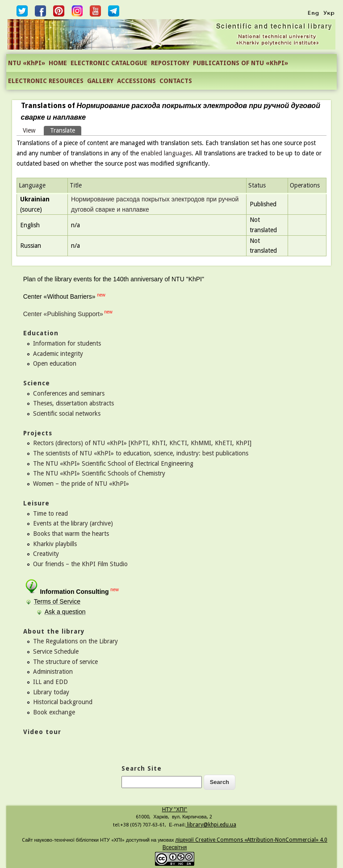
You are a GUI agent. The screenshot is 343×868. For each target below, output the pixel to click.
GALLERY (100, 81)
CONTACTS (176, 81)
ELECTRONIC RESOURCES (46, 81)
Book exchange (54, 712)
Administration (53, 672)
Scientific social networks (67, 413)
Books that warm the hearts (71, 534)
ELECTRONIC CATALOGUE (109, 63)
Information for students (67, 343)
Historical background (63, 702)
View (29, 130)
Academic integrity (58, 354)
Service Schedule (56, 651)
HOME (58, 63)
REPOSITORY (170, 63)
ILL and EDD (50, 682)
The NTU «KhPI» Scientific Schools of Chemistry (99, 473)
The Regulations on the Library (75, 641)
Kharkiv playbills (55, 544)
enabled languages (166, 153)
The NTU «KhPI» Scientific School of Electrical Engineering (113, 463)
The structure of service (65, 662)
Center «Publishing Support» (63, 314)
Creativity (46, 554)
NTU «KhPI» (27, 63)
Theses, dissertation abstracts (73, 403)
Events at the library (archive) (73, 523)
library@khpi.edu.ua (211, 825)
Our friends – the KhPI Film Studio (80, 564)
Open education (55, 363)
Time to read (50, 513)
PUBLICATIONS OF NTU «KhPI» (241, 63)
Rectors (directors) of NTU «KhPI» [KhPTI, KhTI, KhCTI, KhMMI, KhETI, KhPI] (142, 443)
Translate (66, 130)
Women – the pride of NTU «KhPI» (81, 484)
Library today (51, 692)
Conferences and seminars (69, 393)
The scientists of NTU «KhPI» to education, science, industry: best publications (141, 453)
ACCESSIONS (136, 81)
